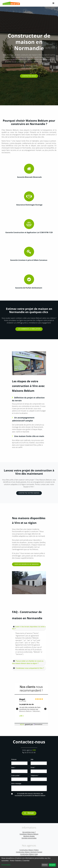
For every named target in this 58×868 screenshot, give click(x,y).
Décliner (45, 865)
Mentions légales (29, 836)
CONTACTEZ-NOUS (29, 76)
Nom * (13, 768)
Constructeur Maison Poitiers (29, 850)
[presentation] (29, 802)
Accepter (52, 865)
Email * (33, 768)
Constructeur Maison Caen (29, 854)
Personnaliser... (7, 865)
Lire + (22, 716)
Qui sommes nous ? (29, 832)
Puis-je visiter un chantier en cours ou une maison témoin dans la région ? (28, 662)
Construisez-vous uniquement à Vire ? (30, 668)
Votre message (16, 784)
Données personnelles (29, 838)
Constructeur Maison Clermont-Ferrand (29, 852)
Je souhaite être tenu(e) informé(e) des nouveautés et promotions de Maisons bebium (30, 795)
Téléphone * (35, 776)
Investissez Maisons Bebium (29, 834)
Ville (32, 760)
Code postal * (16, 776)
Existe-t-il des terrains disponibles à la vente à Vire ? (29, 628)
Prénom (14, 760)
